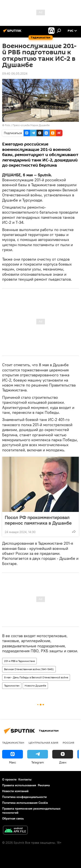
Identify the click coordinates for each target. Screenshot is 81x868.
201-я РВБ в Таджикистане (19, 661)
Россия (68, 743)
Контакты (25, 779)
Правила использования (19, 785)
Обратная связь (13, 818)
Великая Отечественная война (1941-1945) (29, 669)
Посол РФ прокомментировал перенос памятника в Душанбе (38, 520)
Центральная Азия (43, 743)
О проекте (9, 779)
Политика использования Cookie (25, 803)
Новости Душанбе (35, 686)
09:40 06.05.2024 (15, 74)
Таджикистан (12, 686)
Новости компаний (15, 791)
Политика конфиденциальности (24, 797)
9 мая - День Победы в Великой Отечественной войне (36, 677)
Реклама (44, 785)
